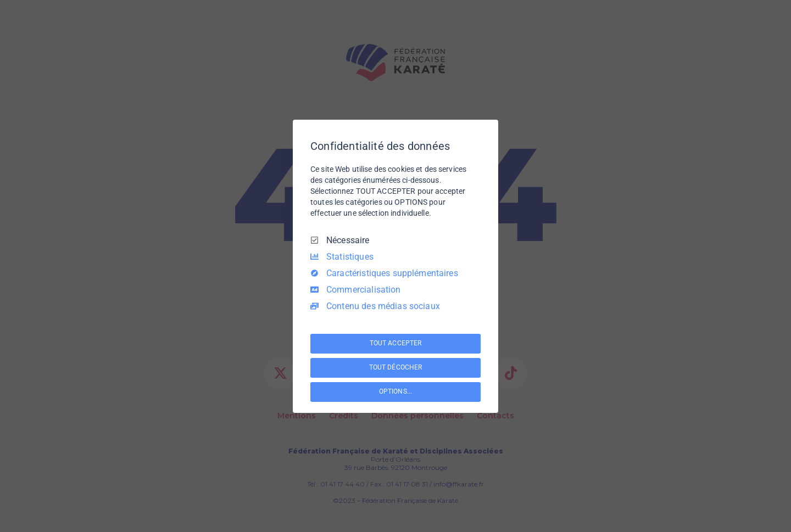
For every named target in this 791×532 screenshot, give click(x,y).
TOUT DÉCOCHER (396, 367)
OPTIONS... (396, 391)
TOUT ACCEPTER (396, 343)
